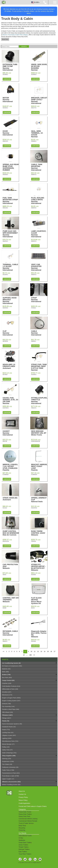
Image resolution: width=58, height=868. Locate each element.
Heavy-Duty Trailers (25, 814)
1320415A (34, 541)
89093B (4, 608)
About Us (22, 791)
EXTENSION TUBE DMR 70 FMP (11, 67)
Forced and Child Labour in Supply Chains (33, 806)
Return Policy (23, 800)
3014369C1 (5, 75)
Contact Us (22, 794)
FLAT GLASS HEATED (39, 601)
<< (4, 651)
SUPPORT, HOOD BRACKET (11, 301)
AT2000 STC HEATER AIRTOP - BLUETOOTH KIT (39, 567)
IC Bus (21, 838)
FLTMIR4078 (34, 475)
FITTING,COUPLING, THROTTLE (39, 401)
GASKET (11, 433)
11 (35, 651)
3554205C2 (5, 175)
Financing (22, 830)
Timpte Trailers (24, 847)
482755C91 (5, 341)
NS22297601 (34, 508)
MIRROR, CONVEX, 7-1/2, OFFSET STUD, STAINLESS (11, 467)
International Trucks (25, 836)
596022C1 (5, 641)
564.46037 (5, 375)
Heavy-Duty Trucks (25, 812)
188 (30, 655)
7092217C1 (34, 408)
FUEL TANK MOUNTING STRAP (11, 201)
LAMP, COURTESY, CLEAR (39, 234)
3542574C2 (5, 141)
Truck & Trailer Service (26, 823)
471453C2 (34, 308)
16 (51, 651)
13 (41, 651)
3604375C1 (5, 241)
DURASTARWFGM (36, 441)
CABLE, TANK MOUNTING (39, 167)
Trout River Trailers (25, 854)
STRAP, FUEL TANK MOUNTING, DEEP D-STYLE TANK (39, 368)
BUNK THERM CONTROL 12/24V (39, 533)
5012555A (34, 575)
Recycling (22, 828)
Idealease (22, 840)
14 (45, 651)
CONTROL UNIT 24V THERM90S (11, 600)
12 (38, 651)
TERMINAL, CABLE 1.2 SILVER (11, 267)
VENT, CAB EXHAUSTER (39, 267)
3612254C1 (5, 275)
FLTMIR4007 (6, 475)
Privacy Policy (23, 797)
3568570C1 (34, 208)
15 (48, 651)
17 (55, 651)
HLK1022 (5, 508)
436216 (4, 575)
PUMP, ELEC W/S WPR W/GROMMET (11, 234)
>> (34, 655)
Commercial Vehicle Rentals (28, 821)
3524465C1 (5, 108)
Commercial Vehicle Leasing (28, 819)
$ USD (35, 2)
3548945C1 (34, 141)
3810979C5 (5, 308)
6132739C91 (6, 408)
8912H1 (33, 608)
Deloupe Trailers (24, 849)
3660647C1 (34, 275)
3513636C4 (34, 75)
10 (31, 651)
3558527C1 (34, 175)
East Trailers (23, 852)
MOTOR (11, 100)
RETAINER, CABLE (11, 633)
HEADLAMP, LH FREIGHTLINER (11, 366)
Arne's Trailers (23, 845)
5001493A (34, 641)
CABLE (39, 333)
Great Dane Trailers (25, 843)
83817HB (5, 441)
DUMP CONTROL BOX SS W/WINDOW (11, 533)
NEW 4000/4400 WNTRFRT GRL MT (39, 433)
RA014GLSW (6, 541)
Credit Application (24, 803)
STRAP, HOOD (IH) (11, 499)
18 (24, 655)
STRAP (39, 300)
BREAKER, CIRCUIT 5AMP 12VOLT (39, 101)
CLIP (11, 333)
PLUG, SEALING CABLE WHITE (39, 201)
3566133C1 (5, 208)
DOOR (11, 133)
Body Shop (22, 826)
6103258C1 (34, 375)
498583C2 (34, 341)
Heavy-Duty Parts (24, 816)
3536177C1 (34, 108)
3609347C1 (34, 241)
